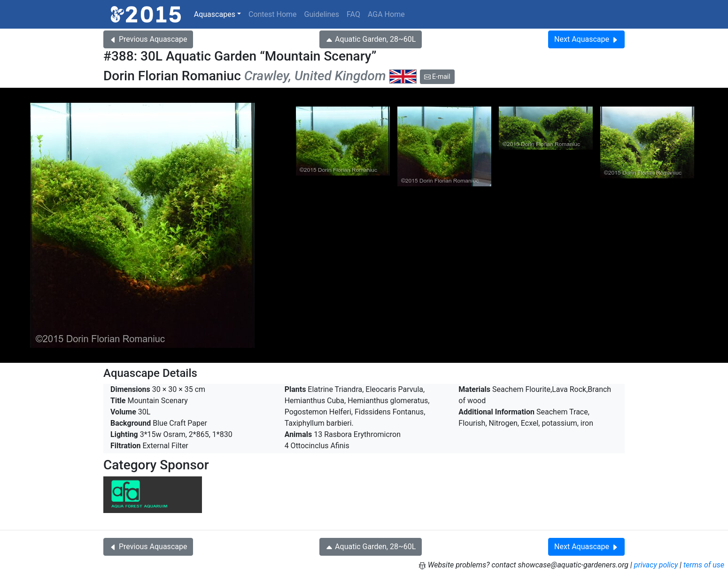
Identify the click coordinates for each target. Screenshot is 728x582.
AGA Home (386, 14)
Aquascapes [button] (215, 14)
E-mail (437, 77)
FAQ (353, 14)
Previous (148, 39)
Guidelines (322, 14)
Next (586, 39)
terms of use (704, 565)
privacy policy (656, 565)
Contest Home (273, 14)
